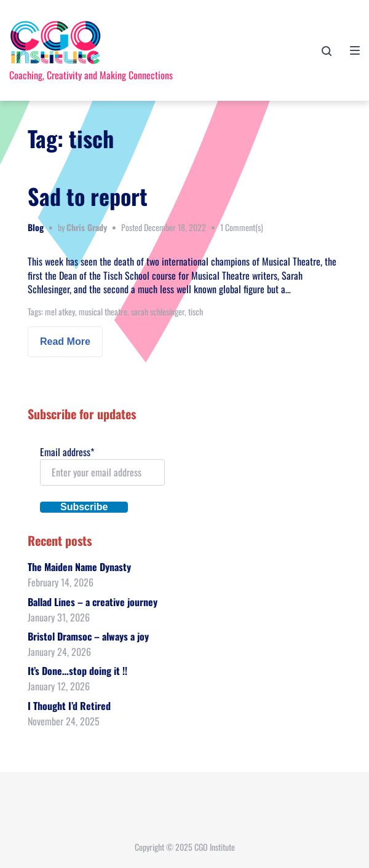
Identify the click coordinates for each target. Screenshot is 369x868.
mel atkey (60, 311)
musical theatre (103, 311)
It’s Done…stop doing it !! (77, 671)
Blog (36, 227)
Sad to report (88, 196)
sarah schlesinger (158, 311)
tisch (196, 311)
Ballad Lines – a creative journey (93, 602)
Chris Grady (87, 227)
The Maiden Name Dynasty (79, 567)
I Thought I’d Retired (69, 706)
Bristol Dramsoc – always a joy (88, 636)
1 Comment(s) (242, 227)
